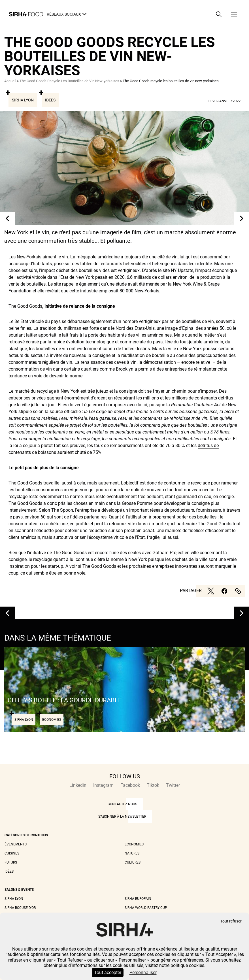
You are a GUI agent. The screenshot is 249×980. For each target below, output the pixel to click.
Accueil (10, 81)
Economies (134, 844)
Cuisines (12, 853)
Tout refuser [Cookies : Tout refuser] (231, 921)
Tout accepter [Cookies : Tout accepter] (108, 972)
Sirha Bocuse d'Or (20, 908)
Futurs (11, 862)
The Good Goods (25, 306)
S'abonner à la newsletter (122, 817)
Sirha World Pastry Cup (146, 908)
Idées (50, 100)
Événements (16, 844)
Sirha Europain (138, 899)
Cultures (133, 862)
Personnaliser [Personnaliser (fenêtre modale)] (143, 972)
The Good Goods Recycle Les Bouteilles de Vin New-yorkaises (69, 81)
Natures (132, 853)
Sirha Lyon (23, 100)
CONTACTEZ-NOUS (122, 804)
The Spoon (62, 510)
